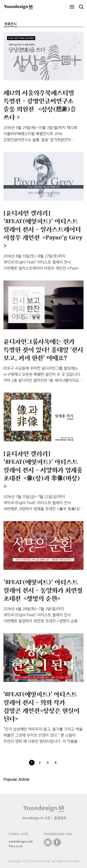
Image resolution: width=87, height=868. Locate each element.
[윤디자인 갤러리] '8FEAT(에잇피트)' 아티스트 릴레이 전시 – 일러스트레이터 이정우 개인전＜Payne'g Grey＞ (43, 229)
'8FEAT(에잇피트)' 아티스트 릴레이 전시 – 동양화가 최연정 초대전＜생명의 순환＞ (43, 590)
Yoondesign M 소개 (36, 818)
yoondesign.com (21, 842)
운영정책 (60, 818)
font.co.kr (16, 846)
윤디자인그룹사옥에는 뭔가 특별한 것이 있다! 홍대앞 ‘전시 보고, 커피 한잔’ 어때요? (43, 349)
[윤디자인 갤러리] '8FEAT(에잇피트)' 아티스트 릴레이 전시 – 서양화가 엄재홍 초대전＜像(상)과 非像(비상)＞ (43, 470)
